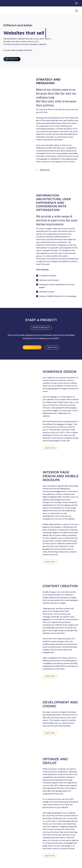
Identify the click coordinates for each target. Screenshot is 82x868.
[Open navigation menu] (76, 3)
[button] (12, 59)
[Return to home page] (12, 11)
